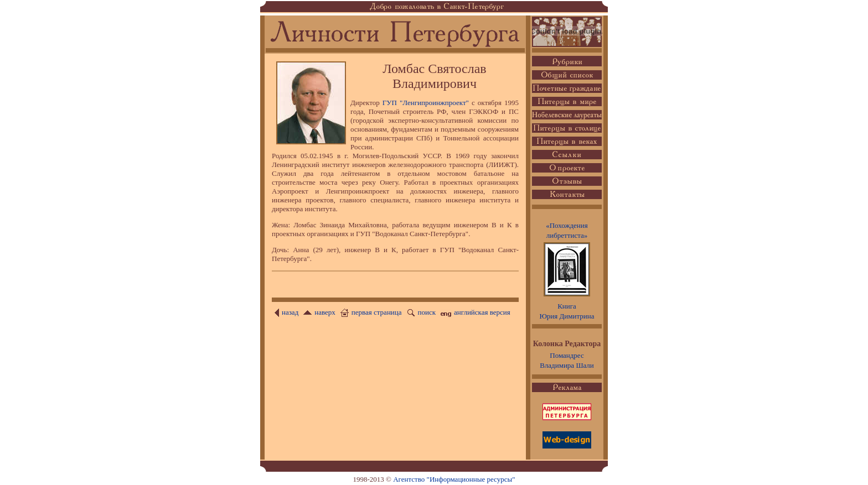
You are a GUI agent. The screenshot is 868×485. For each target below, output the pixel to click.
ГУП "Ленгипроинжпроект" (426, 103)
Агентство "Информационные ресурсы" (454, 479)
